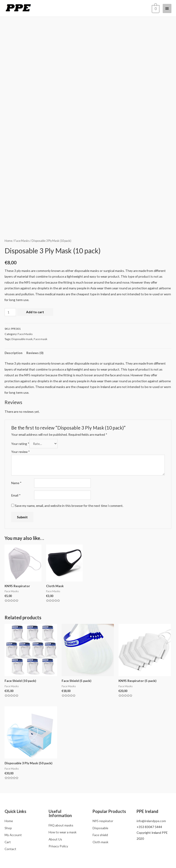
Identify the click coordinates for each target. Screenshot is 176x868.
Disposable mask (22, 339)
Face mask (40, 339)
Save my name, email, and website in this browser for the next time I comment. (69, 506)
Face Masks (22, 241)
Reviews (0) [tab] (35, 353)
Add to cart (35, 312)
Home (8, 241)
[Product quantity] (10, 312)
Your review (21, 452)
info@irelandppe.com (151, 821)
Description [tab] (14, 353)
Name (16, 483)
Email (16, 495)
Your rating (20, 444)
